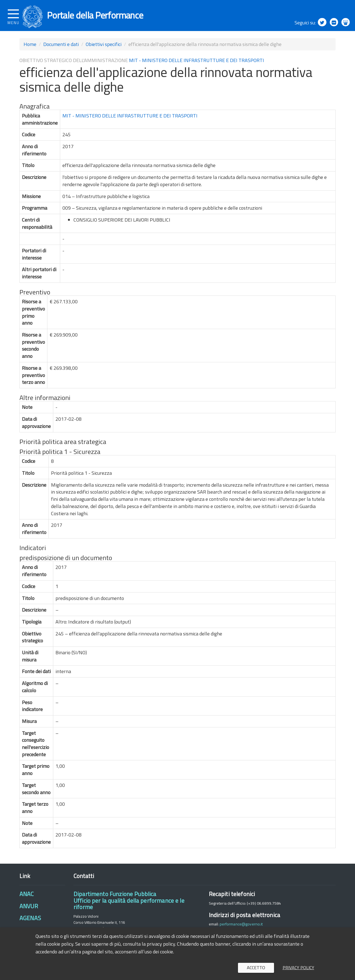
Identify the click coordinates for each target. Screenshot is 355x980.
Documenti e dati (61, 48)
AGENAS (30, 922)
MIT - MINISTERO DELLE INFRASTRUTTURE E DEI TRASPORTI (196, 64)
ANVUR (29, 909)
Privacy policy (298, 968)
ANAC (27, 897)
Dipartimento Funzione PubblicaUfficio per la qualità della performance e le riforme (129, 904)
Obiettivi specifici (104, 48)
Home (30, 48)
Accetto (256, 968)
